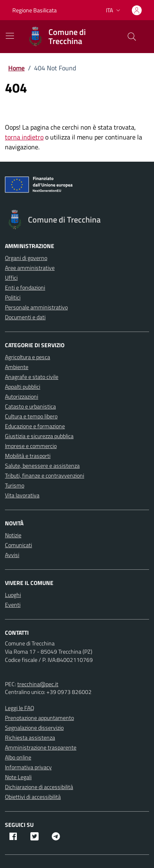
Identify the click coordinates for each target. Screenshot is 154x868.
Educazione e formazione (35, 426)
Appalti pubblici (23, 386)
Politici (13, 297)
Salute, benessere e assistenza (42, 465)
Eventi (13, 605)
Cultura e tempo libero (31, 416)
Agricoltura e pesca (28, 357)
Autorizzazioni (22, 396)
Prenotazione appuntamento (39, 718)
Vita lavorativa (22, 495)
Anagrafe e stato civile (32, 377)
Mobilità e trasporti (28, 456)
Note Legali (18, 777)
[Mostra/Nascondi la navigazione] (10, 36)
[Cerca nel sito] (132, 37)
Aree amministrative (30, 268)
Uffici (11, 277)
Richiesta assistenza (30, 737)
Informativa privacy (28, 767)
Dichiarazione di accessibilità (39, 787)
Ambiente (17, 367)
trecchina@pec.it (38, 684)
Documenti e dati (25, 317)
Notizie (13, 535)
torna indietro (24, 137)
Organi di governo (26, 258)
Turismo (15, 485)
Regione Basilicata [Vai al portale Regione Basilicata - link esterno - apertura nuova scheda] (34, 10)
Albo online (18, 757)
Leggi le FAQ (20, 708)
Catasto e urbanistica (30, 406)
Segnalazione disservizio (34, 728)
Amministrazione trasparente (41, 747)
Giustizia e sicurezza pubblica (39, 436)
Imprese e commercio (31, 446)
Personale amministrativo (36, 307)
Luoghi (13, 595)
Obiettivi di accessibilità (33, 797)
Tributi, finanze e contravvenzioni (45, 475)
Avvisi (12, 555)
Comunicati (18, 545)
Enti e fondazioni (25, 287)
